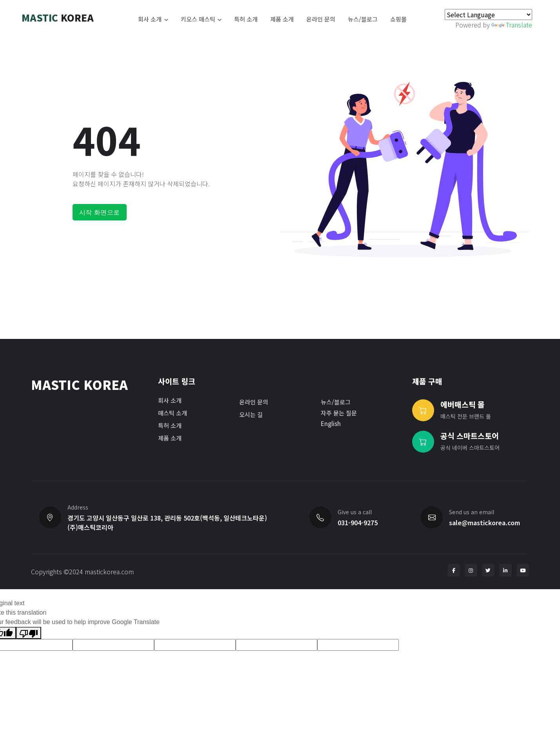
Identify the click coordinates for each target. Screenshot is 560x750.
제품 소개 (282, 19)
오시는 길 (251, 414)
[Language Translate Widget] (488, 15)
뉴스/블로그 (363, 19)
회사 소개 (150, 19)
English (331, 423)
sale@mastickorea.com (485, 522)
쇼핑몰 (398, 19)
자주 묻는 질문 (339, 413)
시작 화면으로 (100, 212)
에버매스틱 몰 (463, 404)
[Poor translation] (29, 633)
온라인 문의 (321, 19)
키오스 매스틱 (198, 19)
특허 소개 (246, 19)
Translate (512, 25)
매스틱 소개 (173, 413)
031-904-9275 (358, 522)
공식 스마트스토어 (470, 436)
